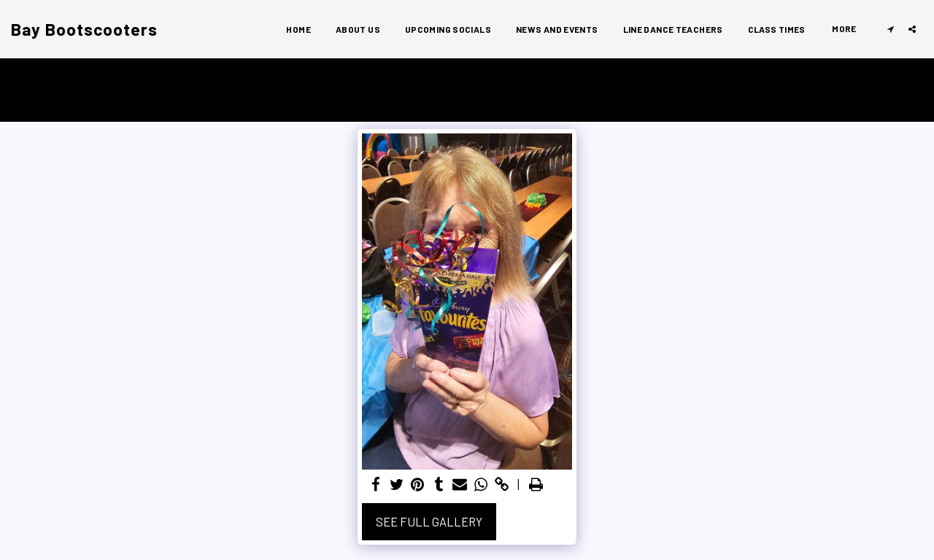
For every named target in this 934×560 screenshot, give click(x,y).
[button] (890, 29)
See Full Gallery (429, 521)
